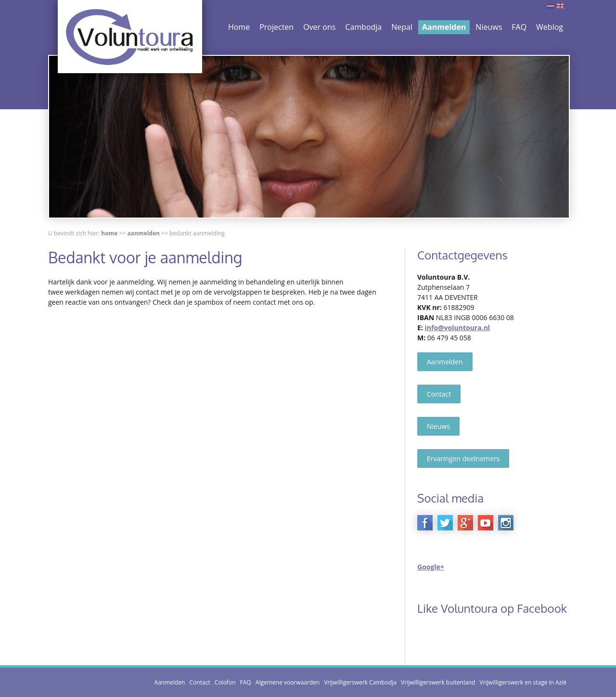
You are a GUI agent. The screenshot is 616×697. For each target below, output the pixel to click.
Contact (439, 394)
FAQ (519, 27)
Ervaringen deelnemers (463, 458)
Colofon (225, 682)
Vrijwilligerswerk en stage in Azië (523, 682)
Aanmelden (444, 27)
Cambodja (363, 27)
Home (239, 27)
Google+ (431, 567)
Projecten (276, 27)
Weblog (550, 27)
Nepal (402, 27)
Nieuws (489, 27)
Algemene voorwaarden (288, 682)
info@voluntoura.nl (457, 328)
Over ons (319, 27)
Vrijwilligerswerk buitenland (438, 682)
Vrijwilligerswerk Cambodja (360, 682)
